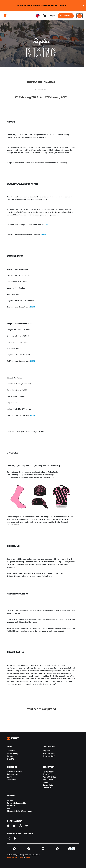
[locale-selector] (38, 16)
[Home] (5, 16)
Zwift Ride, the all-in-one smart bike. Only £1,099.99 (41, 6)
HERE (46, 225)
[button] (83, 6)
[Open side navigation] (80, 16)
